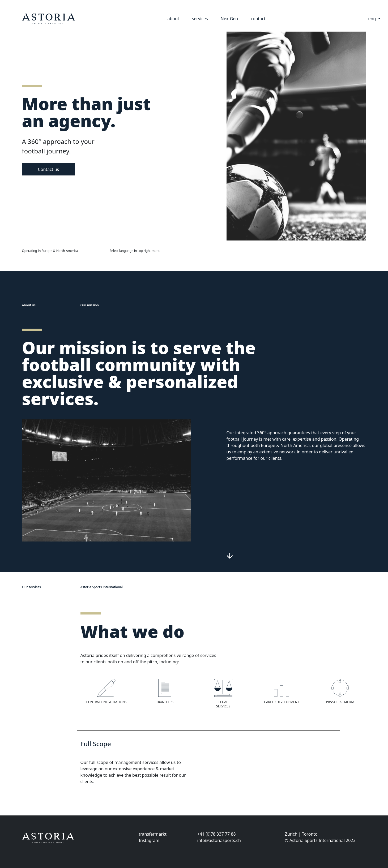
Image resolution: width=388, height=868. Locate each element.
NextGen (229, 19)
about (173, 19)
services (200, 19)
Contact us (49, 169)
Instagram (149, 840)
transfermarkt (153, 834)
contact (258, 19)
